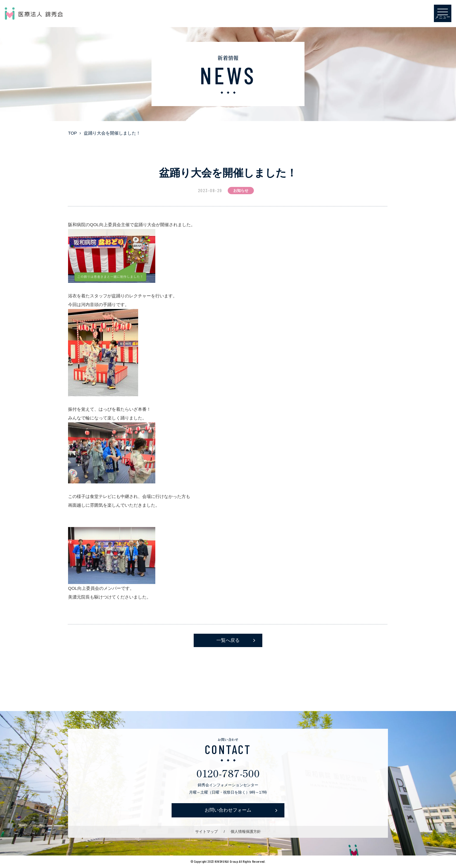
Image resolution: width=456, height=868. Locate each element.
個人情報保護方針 (246, 832)
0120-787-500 (228, 773)
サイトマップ (206, 832)
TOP (73, 133)
